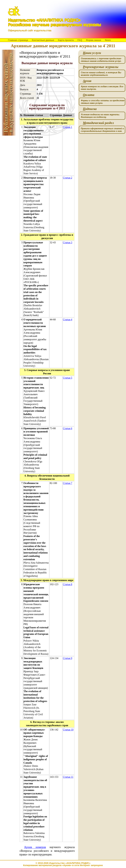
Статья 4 (68, 319)
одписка (90, 109)
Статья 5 (68, 378)
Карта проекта (66, 40)
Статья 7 (68, 483)
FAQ (80, 40)
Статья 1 (68, 127)
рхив (87, 81)
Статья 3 (68, 242)
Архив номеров (35, 847)
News (108, 40)
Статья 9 (68, 658)
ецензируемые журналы (101, 67)
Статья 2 (68, 178)
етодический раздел (98, 123)
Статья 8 (68, 584)
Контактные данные (43, 40)
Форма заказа (94, 40)
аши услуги (92, 53)
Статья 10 (68, 730)
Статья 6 (68, 428)
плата (89, 95)
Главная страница (18, 40)
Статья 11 (68, 777)
